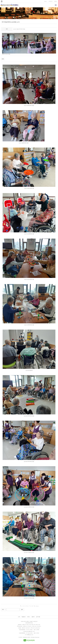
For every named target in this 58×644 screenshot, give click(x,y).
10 (34, 606)
